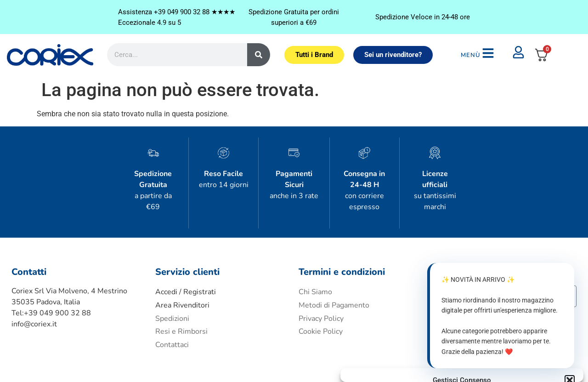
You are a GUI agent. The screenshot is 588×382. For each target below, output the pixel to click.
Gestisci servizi (374, 320)
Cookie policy (441, 365)
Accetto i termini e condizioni (497, 287)
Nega (453, 345)
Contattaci (172, 314)
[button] (570, 251)
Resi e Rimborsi (181, 301)
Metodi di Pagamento (334, 274)
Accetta (384, 345)
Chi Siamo (315, 261)
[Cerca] (259, 45)
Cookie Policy (321, 301)
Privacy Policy (479, 365)
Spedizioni (172, 288)
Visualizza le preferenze (532, 345)
